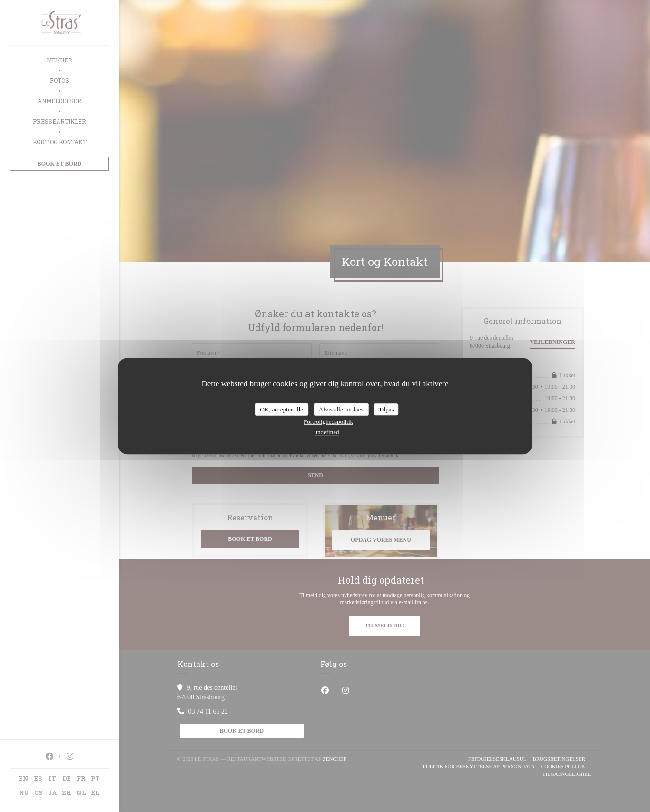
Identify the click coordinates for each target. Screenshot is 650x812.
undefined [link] (327, 432)
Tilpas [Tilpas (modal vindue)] (386, 409)
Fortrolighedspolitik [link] (328, 422)
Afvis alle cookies (341, 409)
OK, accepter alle (281, 409)
